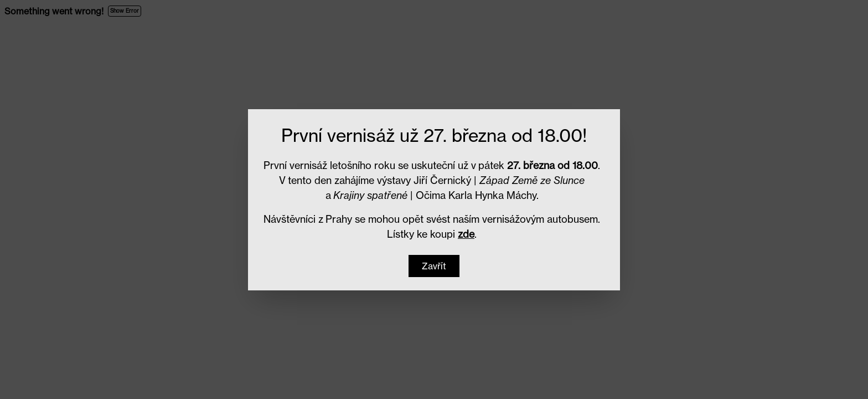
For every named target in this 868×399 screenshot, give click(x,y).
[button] (434, 266)
